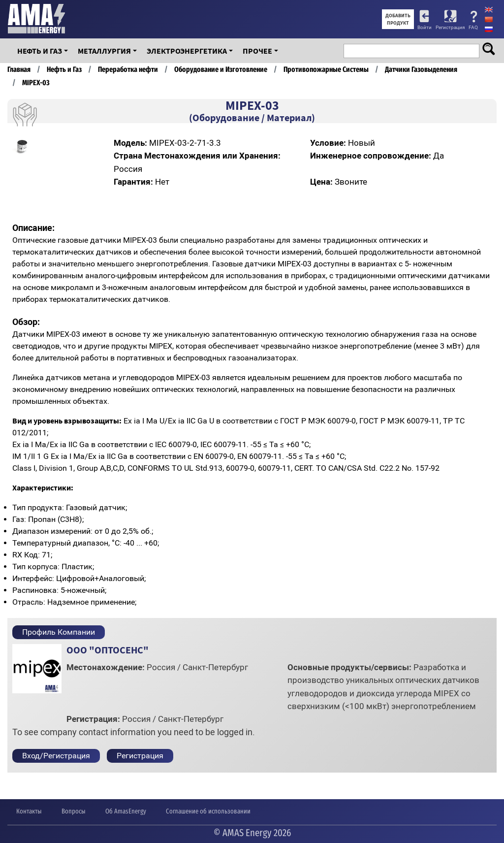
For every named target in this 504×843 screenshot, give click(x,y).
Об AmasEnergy (126, 811)
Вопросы (74, 811)
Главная (19, 69)
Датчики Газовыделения (421, 69)
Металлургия (104, 51)
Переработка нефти (128, 69)
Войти (425, 27)
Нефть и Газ (40, 51)
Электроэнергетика (187, 51)
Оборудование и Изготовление (221, 69)
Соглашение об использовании (208, 811)
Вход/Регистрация (56, 756)
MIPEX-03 (36, 83)
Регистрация (450, 27)
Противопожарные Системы (326, 69)
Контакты (29, 811)
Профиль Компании (59, 632)
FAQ (473, 27)
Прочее (257, 51)
